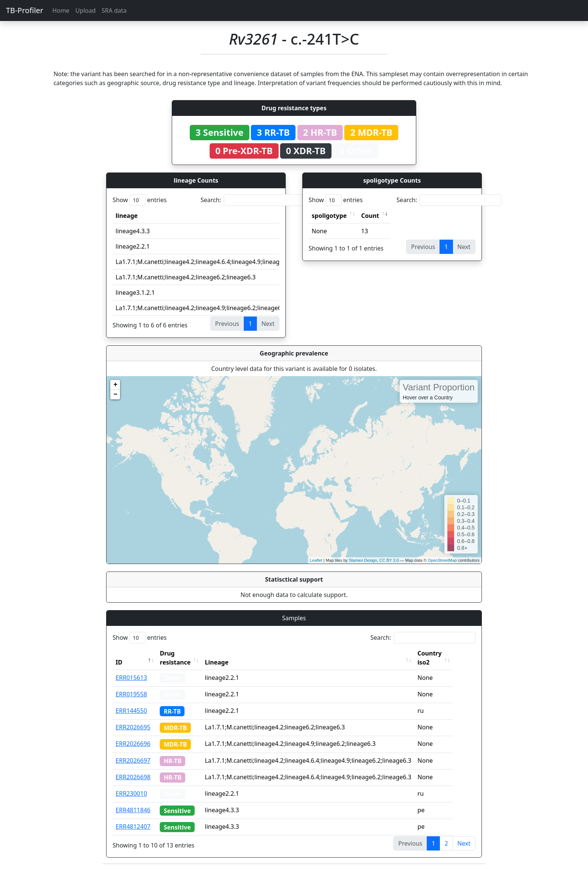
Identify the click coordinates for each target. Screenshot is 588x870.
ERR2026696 (133, 744)
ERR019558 (131, 694)
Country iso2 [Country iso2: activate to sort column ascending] (442, 658)
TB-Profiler (25, 10)
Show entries (139, 200)
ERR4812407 (133, 826)
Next (464, 843)
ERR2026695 (133, 727)
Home (61, 10)
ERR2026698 (133, 777)
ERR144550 (131, 711)
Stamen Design (363, 560)
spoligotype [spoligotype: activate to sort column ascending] (329, 216)
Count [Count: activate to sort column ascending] (370, 216)
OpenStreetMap (442, 560)
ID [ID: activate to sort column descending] (119, 662)
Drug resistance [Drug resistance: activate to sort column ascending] (175, 658)
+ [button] (115, 385)
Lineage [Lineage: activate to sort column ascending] (229, 662)
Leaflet (316, 560)
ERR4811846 (133, 810)
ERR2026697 (133, 760)
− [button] (115, 394)
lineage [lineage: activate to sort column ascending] (127, 216)
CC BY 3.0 (389, 560)
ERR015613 (131, 678)
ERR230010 (131, 793)
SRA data (114, 10)
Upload (85, 10)
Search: (253, 200)
